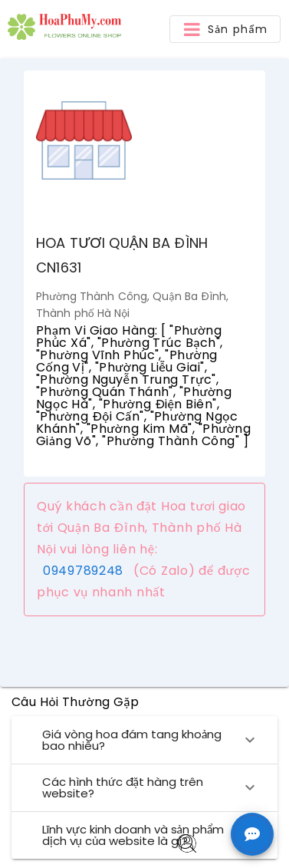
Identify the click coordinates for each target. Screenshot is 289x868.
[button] (225, 29)
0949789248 (83, 571)
